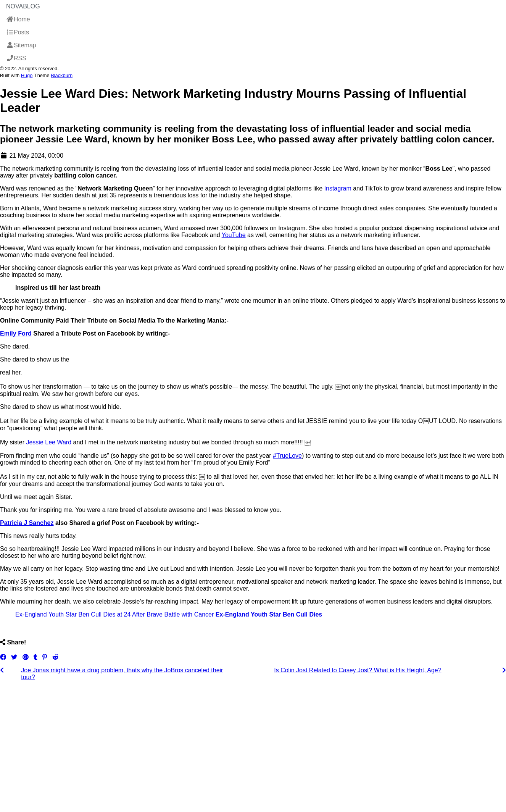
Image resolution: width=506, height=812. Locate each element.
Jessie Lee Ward (49, 442)
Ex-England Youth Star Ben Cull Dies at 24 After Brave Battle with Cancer (114, 614)
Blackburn (62, 75)
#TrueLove (287, 456)
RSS (16, 58)
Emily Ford (16, 333)
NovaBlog (23, 6)
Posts (18, 32)
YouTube (234, 235)
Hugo (27, 75)
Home (18, 19)
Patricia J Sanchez (27, 523)
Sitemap (21, 45)
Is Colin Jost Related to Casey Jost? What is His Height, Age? (358, 670)
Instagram (339, 188)
